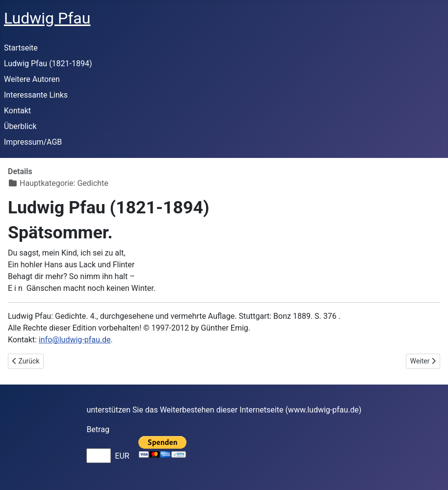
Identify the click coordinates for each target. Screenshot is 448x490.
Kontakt (17, 111)
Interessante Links (36, 95)
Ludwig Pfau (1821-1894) (48, 64)
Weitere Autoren (32, 79)
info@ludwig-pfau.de (75, 340)
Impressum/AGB (33, 142)
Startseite (21, 48)
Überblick (20, 126)
